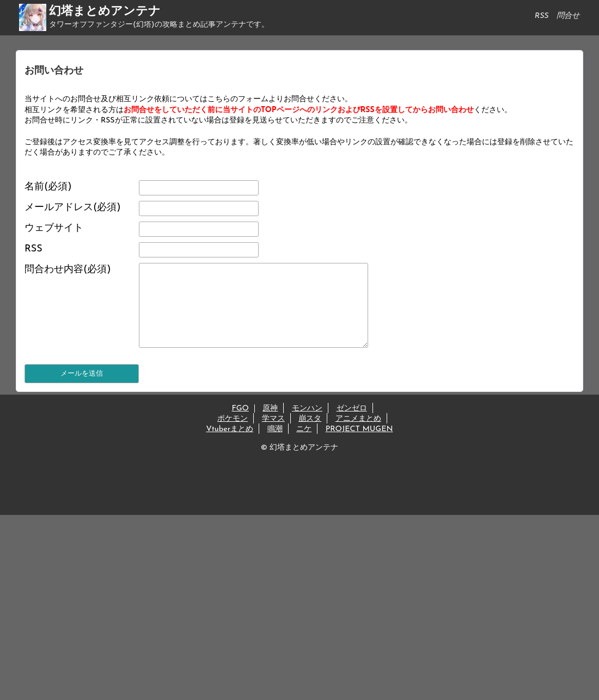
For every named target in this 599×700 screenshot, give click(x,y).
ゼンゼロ (352, 425)
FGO (240, 425)
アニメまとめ (358, 435)
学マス (273, 435)
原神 (270, 425)
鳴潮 (275, 446)
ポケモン (233, 435)
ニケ (304, 446)
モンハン (307, 425)
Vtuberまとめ (230, 446)
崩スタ (310, 435)
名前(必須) (48, 187)
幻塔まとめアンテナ (105, 12)
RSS (33, 249)
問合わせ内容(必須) (68, 270)
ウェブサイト (54, 228)
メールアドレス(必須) (73, 208)
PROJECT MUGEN (359, 446)
